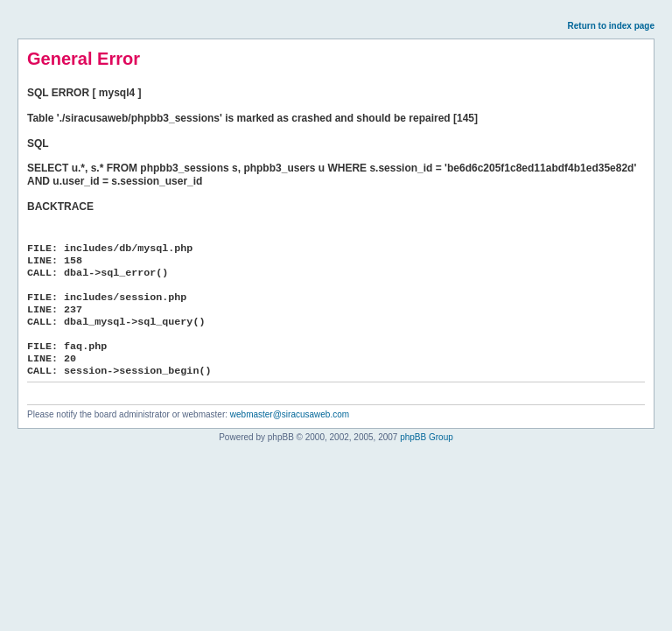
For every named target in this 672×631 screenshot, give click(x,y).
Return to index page (611, 26)
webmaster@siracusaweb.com (290, 414)
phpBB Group (427, 437)
